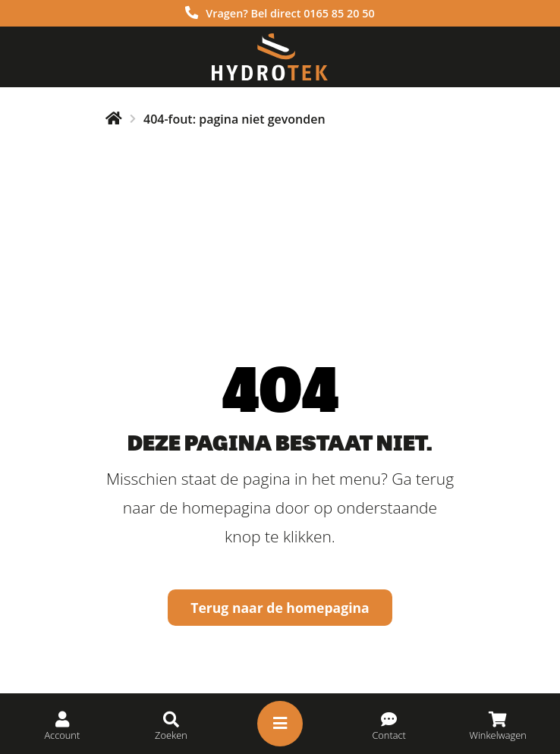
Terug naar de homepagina (280, 608)
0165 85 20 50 (339, 13)
